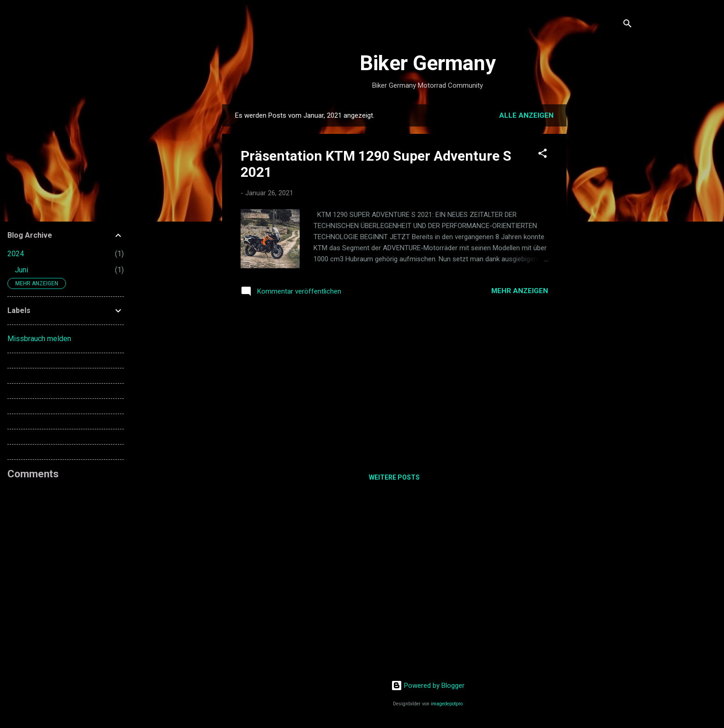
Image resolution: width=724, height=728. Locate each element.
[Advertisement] (603, 243)
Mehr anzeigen (520, 291)
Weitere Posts (394, 477)
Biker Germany (428, 63)
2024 (16, 254)
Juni (21, 270)
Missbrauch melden (39, 339)
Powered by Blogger (428, 686)
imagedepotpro (447, 704)
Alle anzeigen (526, 115)
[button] (543, 155)
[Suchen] (627, 25)
